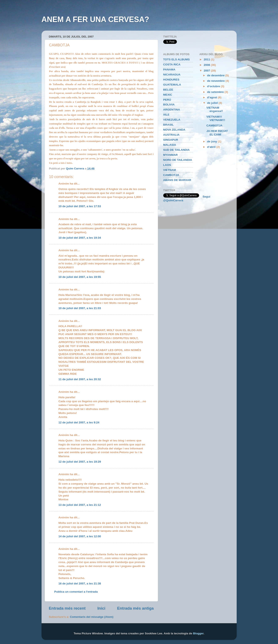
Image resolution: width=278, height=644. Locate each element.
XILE (166, 115)
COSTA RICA (172, 64)
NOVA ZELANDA (174, 130)
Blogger (198, 633)
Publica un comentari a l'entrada (76, 592)
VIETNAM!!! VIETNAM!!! (216, 118)
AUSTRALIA (171, 135)
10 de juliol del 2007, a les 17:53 (80, 206)
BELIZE (168, 90)
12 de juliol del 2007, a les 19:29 (80, 462)
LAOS (167, 165)
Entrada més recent (67, 608)
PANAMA (169, 70)
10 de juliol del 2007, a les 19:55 (80, 277)
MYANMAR (170, 155)
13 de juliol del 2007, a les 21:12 (80, 505)
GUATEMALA (172, 85)
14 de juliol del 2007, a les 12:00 (80, 536)
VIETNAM (170, 170)
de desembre (216, 75)
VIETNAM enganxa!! (215, 109)
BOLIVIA (169, 105)
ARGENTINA (172, 110)
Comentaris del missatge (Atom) (92, 617)
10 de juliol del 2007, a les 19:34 (80, 238)
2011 (207, 59)
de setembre (216, 92)
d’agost (213, 97)
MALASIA (170, 145)
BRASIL (168, 125)
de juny (212, 141)
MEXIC (168, 95)
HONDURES (171, 80)
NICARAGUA (172, 75)
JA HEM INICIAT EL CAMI (217, 133)
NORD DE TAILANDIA (178, 160)
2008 (207, 65)
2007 (207, 71)
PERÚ (167, 100)
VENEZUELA (172, 120)
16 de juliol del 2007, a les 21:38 (80, 584)
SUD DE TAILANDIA (177, 150)
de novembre (216, 81)
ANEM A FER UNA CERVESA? (95, 19)
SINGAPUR (171, 140)
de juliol (213, 103)
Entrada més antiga (135, 608)
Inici (101, 608)
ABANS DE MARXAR (177, 180)
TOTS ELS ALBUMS (177, 59)
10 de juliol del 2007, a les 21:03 (80, 308)
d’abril (212, 147)
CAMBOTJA (171, 175)
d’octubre (214, 86)
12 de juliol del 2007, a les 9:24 (79, 422)
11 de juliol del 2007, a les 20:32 (80, 379)
